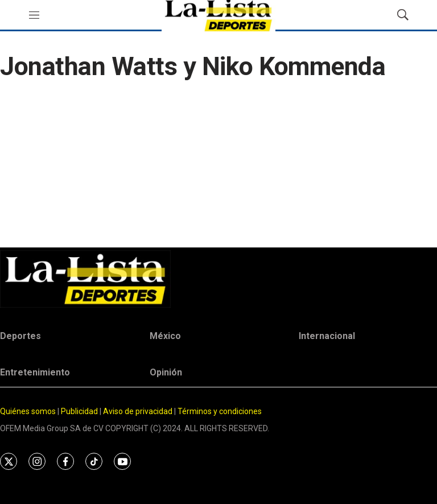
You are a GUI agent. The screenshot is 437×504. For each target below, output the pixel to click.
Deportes (20, 336)
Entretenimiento (35, 372)
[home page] (218, 279)
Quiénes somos (28, 411)
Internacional (327, 336)
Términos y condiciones (220, 411)
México (165, 336)
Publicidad (80, 411)
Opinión (166, 372)
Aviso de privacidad (138, 411)
